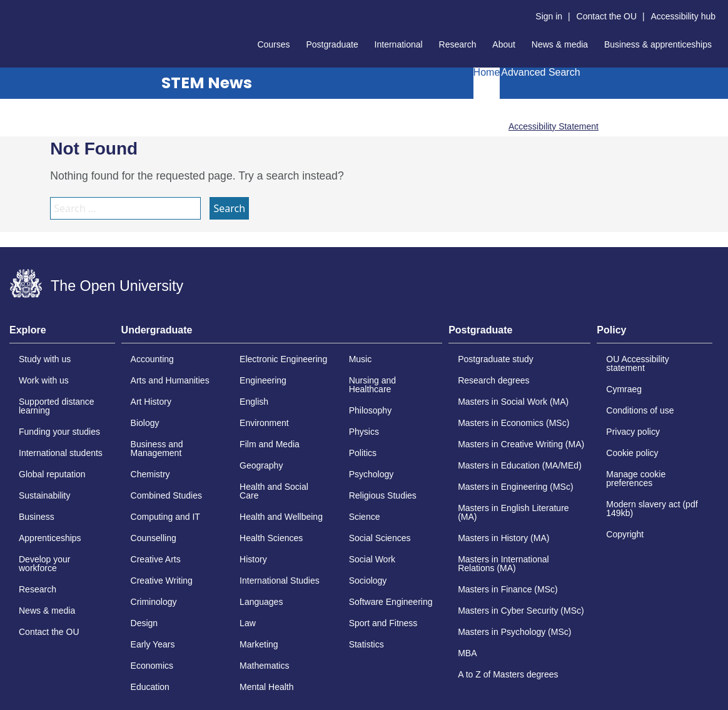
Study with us (45, 359)
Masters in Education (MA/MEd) (520, 465)
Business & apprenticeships (658, 44)
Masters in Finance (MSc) (508, 589)
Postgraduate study (496, 359)
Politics (363, 453)
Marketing (259, 644)
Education (150, 687)
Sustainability (45, 495)
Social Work (372, 559)
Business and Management (157, 449)
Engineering (263, 380)
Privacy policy (633, 432)
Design (144, 623)
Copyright (625, 534)
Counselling (154, 538)
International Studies (280, 581)
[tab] (62, 334)
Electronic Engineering (283, 359)
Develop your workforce (45, 564)
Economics (152, 666)
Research (458, 44)
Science (365, 517)
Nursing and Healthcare (373, 385)
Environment (264, 423)
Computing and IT (165, 517)
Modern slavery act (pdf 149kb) (652, 509)
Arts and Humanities (170, 380)
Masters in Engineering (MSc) (515, 487)
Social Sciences (380, 538)
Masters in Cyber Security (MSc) (521, 611)
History (253, 559)
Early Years (153, 644)
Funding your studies (59, 432)
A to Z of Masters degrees (508, 674)
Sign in (549, 16)
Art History (151, 402)
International (399, 44)
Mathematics (264, 666)
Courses (273, 44)
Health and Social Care (274, 491)
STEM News (207, 83)
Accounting (152, 359)
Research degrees (493, 380)
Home (487, 73)
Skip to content (10, 10)
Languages (261, 602)
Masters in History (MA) (503, 538)
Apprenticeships (50, 538)
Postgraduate (332, 44)
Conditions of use (640, 410)
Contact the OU (607, 16)
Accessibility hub (684, 16)
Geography (261, 465)
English (254, 402)
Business (37, 517)
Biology (145, 423)
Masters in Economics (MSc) (513, 423)
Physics (364, 432)
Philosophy (371, 410)
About (504, 44)
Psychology (372, 474)
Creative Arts (156, 559)
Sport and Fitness (383, 623)
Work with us (44, 380)
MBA (467, 653)
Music (361, 359)
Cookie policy (632, 453)
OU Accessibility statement (637, 363)
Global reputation (52, 474)
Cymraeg (624, 389)
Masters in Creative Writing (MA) (521, 444)
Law (248, 623)
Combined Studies (166, 495)
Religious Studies (383, 495)
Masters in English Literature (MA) (513, 512)
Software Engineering (391, 602)
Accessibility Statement (554, 126)
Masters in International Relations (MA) (503, 564)
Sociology (368, 581)
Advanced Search (540, 73)
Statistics (367, 644)
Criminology (154, 602)
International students (61, 453)
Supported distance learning (57, 406)
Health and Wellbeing (281, 517)
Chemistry (150, 474)
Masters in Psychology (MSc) (514, 632)
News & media (560, 44)
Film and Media (270, 444)
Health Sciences (271, 538)
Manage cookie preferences (636, 479)
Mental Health (266, 687)
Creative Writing (162, 581)
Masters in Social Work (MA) (513, 402)
